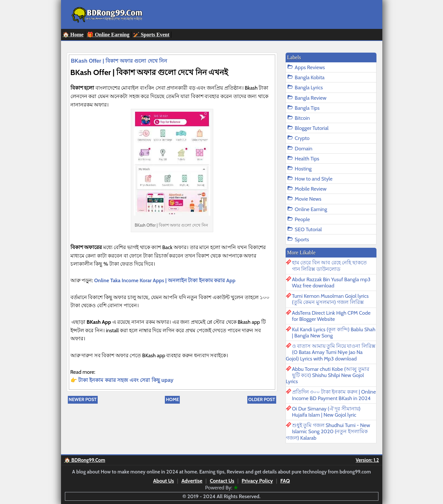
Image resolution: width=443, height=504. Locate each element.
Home (172, 399)
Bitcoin (302, 118)
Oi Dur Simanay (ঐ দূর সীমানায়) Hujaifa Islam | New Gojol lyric (326, 412)
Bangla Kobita (310, 77)
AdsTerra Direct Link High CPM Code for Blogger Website (331, 316)
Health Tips (307, 159)
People (302, 219)
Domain (303, 149)
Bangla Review (311, 98)
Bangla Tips (307, 108)
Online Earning (311, 209)
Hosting (303, 169)
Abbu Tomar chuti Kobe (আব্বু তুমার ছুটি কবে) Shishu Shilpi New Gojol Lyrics (328, 375)
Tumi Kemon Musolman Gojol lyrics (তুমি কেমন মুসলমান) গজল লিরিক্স (330, 299)
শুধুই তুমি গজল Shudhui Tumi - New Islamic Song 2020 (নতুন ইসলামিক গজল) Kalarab (328, 431)
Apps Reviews (310, 67)
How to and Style (314, 179)
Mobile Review (311, 189)
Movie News (308, 199)
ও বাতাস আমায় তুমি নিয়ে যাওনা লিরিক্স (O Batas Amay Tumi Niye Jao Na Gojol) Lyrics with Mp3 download (331, 352)
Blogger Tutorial (312, 128)
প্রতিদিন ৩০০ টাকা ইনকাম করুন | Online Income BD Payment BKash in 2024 (334, 395)
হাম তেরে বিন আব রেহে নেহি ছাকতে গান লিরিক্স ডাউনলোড (330, 266)
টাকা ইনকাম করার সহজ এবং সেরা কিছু (120, 380)
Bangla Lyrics (309, 88)
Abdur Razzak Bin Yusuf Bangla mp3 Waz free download (331, 283)
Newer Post (83, 399)
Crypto (302, 138)
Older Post (262, 399)
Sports (302, 239)
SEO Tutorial (308, 229)
